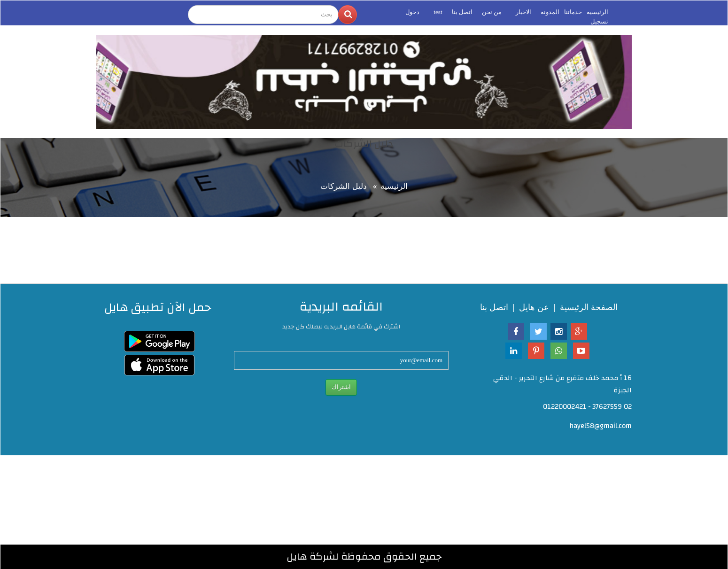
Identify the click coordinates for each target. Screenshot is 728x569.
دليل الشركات (343, 186)
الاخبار (523, 12)
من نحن (492, 12)
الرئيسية (597, 12)
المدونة (550, 12)
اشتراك (341, 387)
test (438, 12)
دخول (412, 12)
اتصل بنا (462, 12)
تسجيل (599, 21)
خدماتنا (573, 12)
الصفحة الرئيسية (589, 307)
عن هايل (534, 307)
